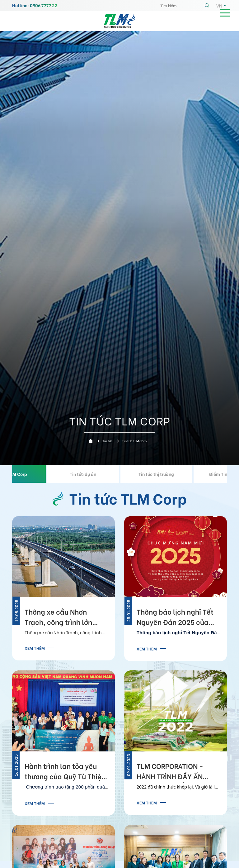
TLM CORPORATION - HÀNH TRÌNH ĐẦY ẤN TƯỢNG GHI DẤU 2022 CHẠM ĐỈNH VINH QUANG (177, 772)
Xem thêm (35, 648)
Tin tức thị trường (156, 474)
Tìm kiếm (208, 6)
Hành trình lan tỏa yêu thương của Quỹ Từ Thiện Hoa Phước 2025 (65, 772)
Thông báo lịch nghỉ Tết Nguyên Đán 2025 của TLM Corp (175, 618)
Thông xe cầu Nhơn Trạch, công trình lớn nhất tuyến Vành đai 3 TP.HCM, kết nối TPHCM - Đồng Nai (65, 618)
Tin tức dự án (83, 474)
